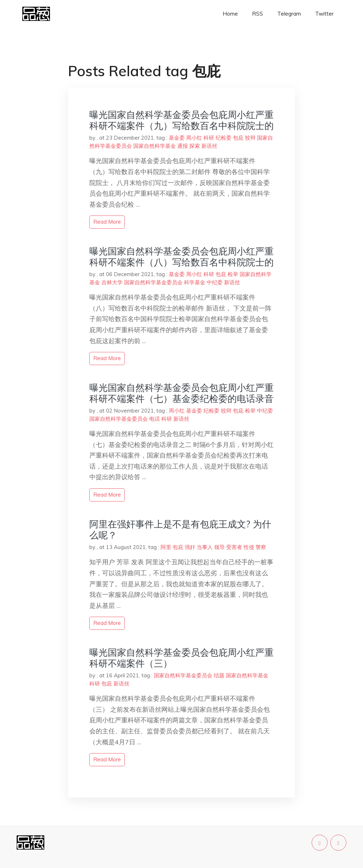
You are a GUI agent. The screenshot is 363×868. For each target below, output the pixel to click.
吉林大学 (112, 282)
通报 (183, 146)
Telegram (289, 14)
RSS (258, 14)
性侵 (249, 547)
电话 (155, 419)
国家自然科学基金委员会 (153, 282)
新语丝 (209, 146)
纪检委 (224, 138)
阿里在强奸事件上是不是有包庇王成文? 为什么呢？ (180, 530)
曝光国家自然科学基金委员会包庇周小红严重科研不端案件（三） (181, 658)
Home (230, 14)
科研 (209, 138)
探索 (195, 146)
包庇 (238, 138)
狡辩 (250, 138)
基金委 (177, 138)
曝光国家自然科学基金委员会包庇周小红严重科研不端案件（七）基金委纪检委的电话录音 (181, 393)
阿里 (166, 547)
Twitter (324, 14)
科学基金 (195, 282)
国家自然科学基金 (155, 146)
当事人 (205, 547)
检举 (233, 274)
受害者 (234, 547)
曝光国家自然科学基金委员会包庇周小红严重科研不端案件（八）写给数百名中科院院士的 (181, 257)
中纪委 (215, 282)
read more (107, 222)
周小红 (194, 138)
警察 (261, 547)
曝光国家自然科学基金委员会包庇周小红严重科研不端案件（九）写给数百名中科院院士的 (181, 120)
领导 (219, 547)
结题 (219, 675)
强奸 (190, 547)
